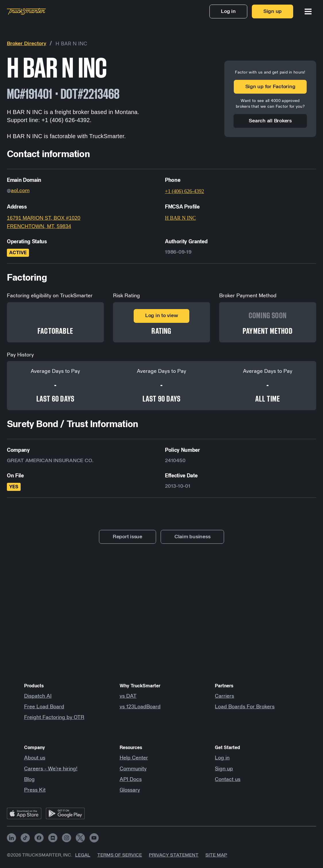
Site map (216, 855)
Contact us (228, 780)
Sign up (224, 769)
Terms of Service (120, 855)
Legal (83, 855)
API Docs (131, 780)
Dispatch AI (38, 696)
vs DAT (128, 696)
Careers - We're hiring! (51, 769)
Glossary (130, 790)
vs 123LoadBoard (140, 707)
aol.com (20, 191)
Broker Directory (27, 44)
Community (133, 769)
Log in (222, 758)
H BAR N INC (71, 44)
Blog (29, 780)
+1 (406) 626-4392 (184, 191)
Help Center (134, 758)
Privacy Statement (174, 855)
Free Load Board (44, 707)
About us (35, 758)
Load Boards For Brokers (245, 707)
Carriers (224, 696)
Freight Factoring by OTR (54, 717)
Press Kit (35, 790)
